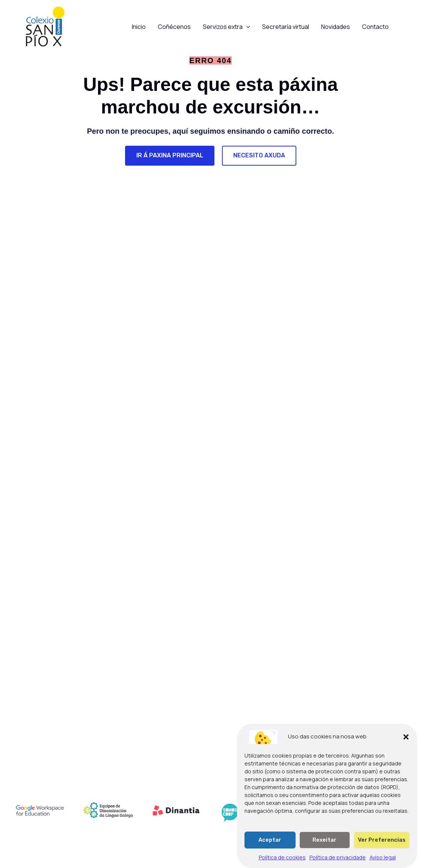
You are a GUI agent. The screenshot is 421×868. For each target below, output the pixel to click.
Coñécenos (174, 27)
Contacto (375, 27)
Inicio (139, 27)
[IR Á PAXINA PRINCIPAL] (170, 156)
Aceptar (270, 845)
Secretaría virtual (286, 27)
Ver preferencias (382, 845)
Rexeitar (324, 845)
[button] (406, 743)
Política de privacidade (338, 863)
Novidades (336, 27)
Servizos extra (226, 27)
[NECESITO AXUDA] (259, 156)
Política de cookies (282, 863)
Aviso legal (383, 863)
